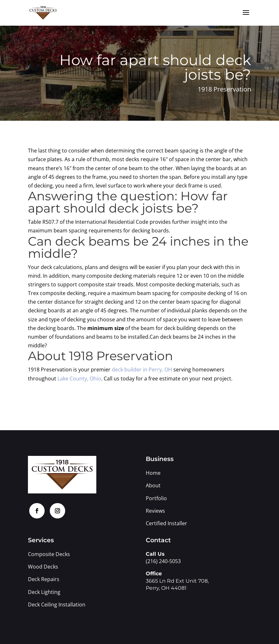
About (153, 485)
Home (153, 473)
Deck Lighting (45, 592)
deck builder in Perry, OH (142, 370)
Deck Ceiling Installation (57, 605)
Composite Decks (49, 554)
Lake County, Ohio (79, 379)
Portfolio (156, 498)
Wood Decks (43, 567)
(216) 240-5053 (163, 561)
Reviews (155, 511)
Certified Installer (166, 523)
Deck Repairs (44, 579)
